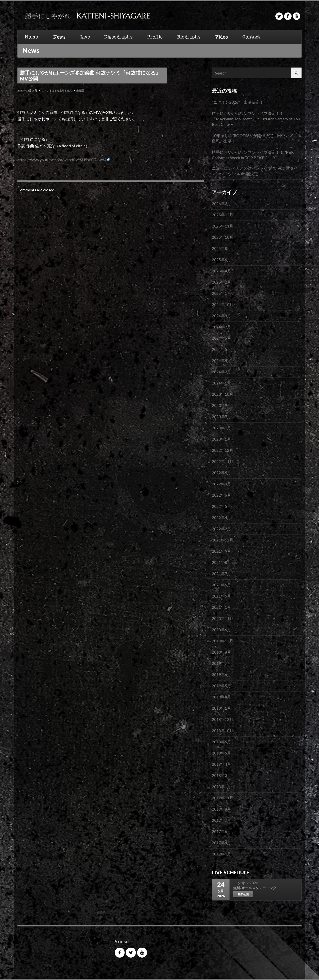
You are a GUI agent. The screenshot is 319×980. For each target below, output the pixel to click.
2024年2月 (221, 372)
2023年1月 (221, 439)
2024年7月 (221, 327)
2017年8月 (221, 809)
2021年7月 (221, 573)
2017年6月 (221, 831)
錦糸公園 (243, 894)
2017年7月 (221, 820)
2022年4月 (221, 517)
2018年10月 (223, 730)
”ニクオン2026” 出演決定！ (238, 102)
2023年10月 (223, 394)
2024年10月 (223, 304)
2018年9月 (221, 742)
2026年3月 (221, 203)
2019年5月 (221, 686)
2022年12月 (223, 450)
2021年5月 (221, 596)
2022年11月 (223, 461)
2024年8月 (221, 316)
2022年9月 (221, 473)
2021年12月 (223, 540)
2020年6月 (221, 630)
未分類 (80, 90)
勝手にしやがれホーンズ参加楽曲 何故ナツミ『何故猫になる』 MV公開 (90, 75)
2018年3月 (221, 775)
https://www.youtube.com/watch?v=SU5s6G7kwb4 (62, 160)
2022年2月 (221, 529)
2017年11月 (223, 798)
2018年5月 (221, 753)
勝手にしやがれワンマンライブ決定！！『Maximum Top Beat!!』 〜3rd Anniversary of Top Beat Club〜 (256, 119)
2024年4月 (221, 360)
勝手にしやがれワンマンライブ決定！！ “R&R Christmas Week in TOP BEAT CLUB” (253, 155)
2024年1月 (221, 383)
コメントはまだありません (57, 90)
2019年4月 (221, 697)
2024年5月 (221, 349)
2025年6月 (221, 260)
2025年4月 (221, 271)
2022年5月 (221, 506)
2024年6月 (221, 338)
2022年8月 (221, 484)
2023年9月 (221, 405)
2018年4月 (221, 764)
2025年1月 (221, 293)
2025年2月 (221, 282)
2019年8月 (221, 652)
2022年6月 (221, 495)
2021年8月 (221, 562)
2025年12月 (223, 215)
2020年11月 (223, 618)
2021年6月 (221, 585)
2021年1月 (221, 607)
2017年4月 (221, 843)
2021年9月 (221, 551)
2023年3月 (221, 428)
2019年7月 (221, 663)
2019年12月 (223, 641)
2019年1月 (221, 708)
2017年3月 (221, 854)
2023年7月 (221, 416)
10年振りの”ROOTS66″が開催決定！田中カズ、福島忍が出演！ (256, 138)
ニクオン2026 (246, 883)
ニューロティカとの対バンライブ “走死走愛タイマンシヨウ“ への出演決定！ (255, 171)
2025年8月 (221, 248)
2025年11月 (223, 226)
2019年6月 (221, 674)
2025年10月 (223, 237)
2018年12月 (223, 719)
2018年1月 (221, 787)
